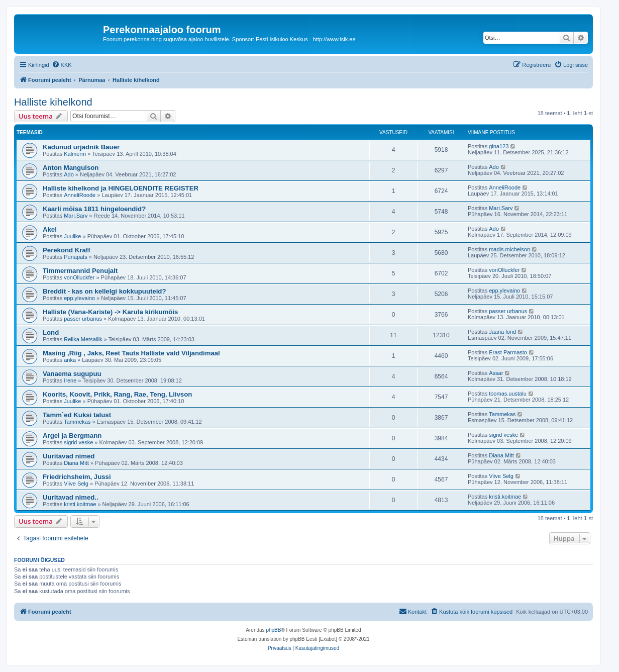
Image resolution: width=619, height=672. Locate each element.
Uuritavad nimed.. (71, 497)
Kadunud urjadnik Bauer (81, 147)
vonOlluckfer (79, 277)
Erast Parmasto (508, 352)
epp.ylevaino (79, 298)
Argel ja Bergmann (72, 436)
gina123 (499, 146)
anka (70, 360)
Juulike (72, 236)
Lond (51, 332)
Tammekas (77, 422)
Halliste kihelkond (53, 102)
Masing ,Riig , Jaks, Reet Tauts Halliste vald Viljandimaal (131, 353)
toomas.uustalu (508, 394)
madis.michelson (509, 249)
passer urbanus (83, 319)
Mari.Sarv (76, 216)
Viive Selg (76, 484)
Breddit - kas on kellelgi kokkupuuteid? (104, 291)
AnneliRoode (80, 195)
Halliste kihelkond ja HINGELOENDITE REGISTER (121, 188)
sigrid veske (78, 442)
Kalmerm (75, 154)
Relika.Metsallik (83, 339)
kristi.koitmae (80, 504)
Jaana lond (502, 332)
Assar (496, 373)
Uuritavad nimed (69, 456)
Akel (50, 229)
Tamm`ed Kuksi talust (77, 415)
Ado (69, 174)
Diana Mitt (76, 463)
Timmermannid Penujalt (80, 271)
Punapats (75, 257)
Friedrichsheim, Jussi (77, 477)
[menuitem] (62, 65)
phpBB (273, 630)
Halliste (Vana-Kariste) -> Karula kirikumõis (110, 312)
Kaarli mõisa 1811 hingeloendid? (94, 209)
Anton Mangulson (71, 168)
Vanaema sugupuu (72, 374)
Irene (70, 380)
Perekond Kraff (67, 250)
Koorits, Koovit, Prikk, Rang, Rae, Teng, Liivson (117, 394)
